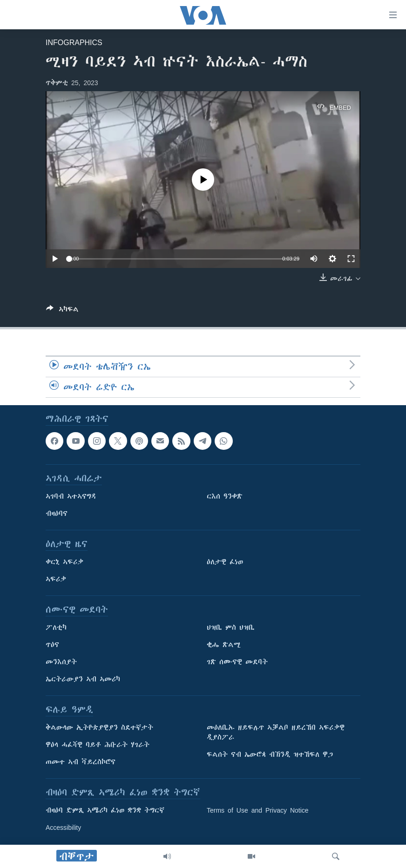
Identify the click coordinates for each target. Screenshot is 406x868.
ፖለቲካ (56, 628)
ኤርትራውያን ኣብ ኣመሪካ (83, 679)
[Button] (62, 311)
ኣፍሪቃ (56, 579)
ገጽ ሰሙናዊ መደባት (237, 662)
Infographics (74, 42)
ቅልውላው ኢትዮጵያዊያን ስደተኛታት (99, 728)
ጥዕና (52, 645)
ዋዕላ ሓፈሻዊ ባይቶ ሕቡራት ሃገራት (98, 745)
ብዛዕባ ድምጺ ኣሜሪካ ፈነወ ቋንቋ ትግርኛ (105, 810)
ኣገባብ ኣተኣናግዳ (71, 496)
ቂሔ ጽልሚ (224, 645)
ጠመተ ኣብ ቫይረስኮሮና (81, 762)
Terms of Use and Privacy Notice (258, 810)
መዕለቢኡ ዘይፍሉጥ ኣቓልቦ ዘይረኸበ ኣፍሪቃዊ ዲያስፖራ (276, 732)
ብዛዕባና (57, 514)
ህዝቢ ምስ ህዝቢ (231, 628)
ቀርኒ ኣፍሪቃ (64, 562)
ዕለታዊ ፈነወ (225, 562)
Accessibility (63, 828)
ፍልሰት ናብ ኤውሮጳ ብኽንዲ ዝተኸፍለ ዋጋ (270, 754)
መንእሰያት (61, 662)
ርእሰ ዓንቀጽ (225, 496)
